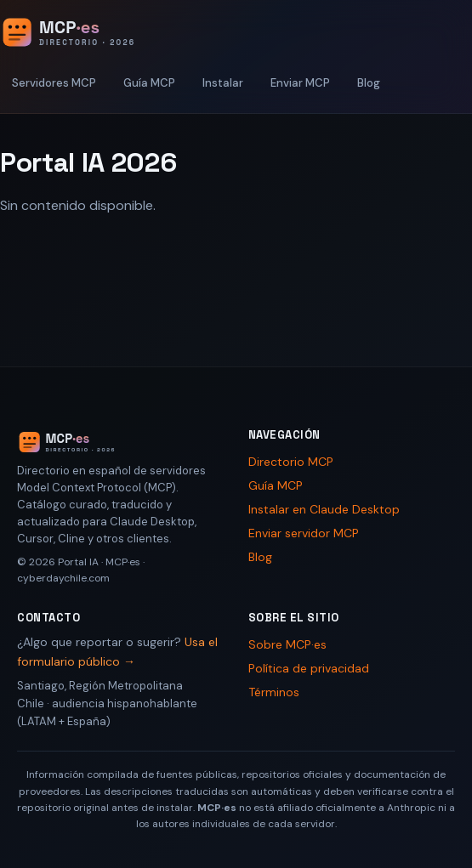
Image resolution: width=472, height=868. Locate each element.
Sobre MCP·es (287, 644)
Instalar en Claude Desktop (324, 509)
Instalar (223, 83)
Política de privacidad (309, 668)
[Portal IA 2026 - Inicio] (86, 32)
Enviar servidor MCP (304, 533)
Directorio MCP (291, 462)
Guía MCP (149, 83)
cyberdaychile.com (63, 578)
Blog (369, 83)
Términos (274, 692)
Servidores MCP (54, 83)
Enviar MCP (300, 83)
